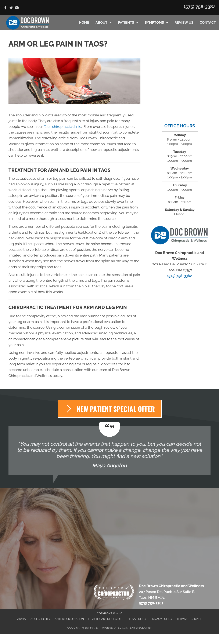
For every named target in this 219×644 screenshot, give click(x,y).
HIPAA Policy (137, 619)
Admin (22, 619)
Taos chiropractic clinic (62, 127)
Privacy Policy (161, 619)
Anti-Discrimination (69, 619)
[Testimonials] (109, 451)
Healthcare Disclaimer (106, 619)
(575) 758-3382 (200, 7)
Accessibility (40, 619)
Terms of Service (189, 619)
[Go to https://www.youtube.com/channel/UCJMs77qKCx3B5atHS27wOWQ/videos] (17, 8)
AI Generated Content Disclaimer (127, 628)
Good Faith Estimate (82, 628)
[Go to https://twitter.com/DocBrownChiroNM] (11, 8)
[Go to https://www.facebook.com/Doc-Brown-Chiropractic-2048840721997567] (5, 8)
